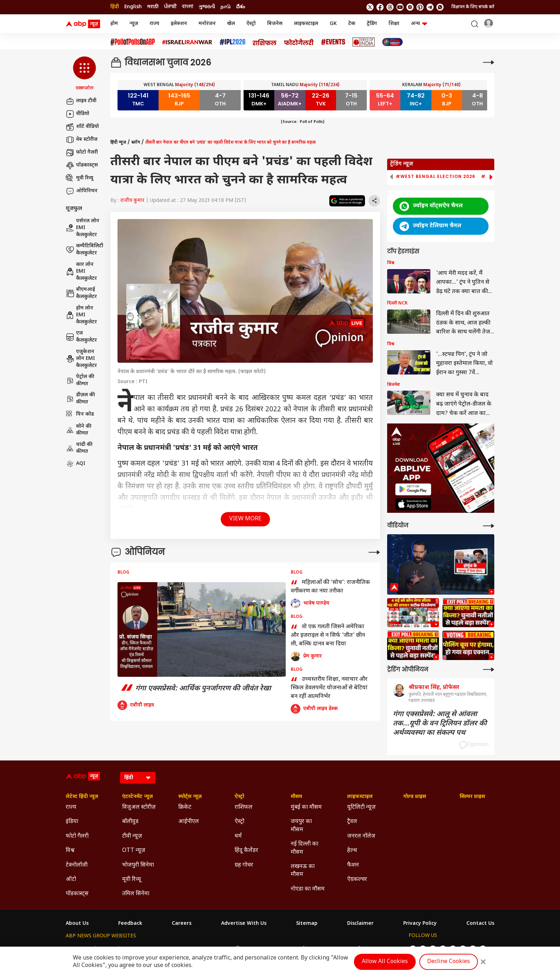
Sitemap (307, 924)
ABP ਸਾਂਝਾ (299, 949)
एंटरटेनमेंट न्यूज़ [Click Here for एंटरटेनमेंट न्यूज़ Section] (137, 797)
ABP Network (82, 949)
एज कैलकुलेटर (81, 337)
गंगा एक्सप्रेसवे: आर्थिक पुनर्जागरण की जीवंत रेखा (194, 689)
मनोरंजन (207, 24)
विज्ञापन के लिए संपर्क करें (473, 7)
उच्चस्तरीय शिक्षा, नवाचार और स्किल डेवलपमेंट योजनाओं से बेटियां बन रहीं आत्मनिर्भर (329, 688)
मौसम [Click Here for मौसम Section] (296, 797)
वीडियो (77, 114)
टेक (352, 24)
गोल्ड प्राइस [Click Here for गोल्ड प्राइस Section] (415, 797)
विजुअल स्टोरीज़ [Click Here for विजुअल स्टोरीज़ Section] (139, 807)
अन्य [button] (419, 24)
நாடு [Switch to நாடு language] (226, 7)
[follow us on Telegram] (430, 7)
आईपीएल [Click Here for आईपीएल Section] (189, 822)
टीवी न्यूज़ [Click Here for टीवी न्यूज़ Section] (132, 836)
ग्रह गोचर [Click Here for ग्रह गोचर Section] (244, 865)
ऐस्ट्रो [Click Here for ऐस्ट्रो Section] (239, 797)
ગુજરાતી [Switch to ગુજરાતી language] (207, 7)
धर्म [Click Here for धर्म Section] (238, 836)
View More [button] (245, 519)
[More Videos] (489, 526)
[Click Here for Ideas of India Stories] (364, 42)
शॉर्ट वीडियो (82, 127)
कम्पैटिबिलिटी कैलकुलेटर (84, 250)
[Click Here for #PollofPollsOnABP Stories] (133, 42)
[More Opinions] (374, 552)
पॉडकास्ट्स (82, 165)
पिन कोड (80, 415)
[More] (489, 62)
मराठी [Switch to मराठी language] (153, 7)
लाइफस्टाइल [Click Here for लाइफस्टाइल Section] (360, 797)
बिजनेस (275, 24)
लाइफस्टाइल (306, 24)
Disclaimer (360, 924)
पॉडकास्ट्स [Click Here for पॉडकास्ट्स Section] (77, 894)
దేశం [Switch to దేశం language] (241, 7)
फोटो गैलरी (82, 153)
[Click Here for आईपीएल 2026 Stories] (232, 42)
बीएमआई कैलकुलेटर (81, 293)
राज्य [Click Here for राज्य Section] (71, 807)
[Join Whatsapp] (440, 7)
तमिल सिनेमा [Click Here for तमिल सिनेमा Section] (136, 894)
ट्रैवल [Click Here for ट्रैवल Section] (352, 822)
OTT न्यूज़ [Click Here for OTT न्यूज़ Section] (134, 851)
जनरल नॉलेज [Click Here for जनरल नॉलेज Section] (361, 836)
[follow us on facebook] (380, 7)
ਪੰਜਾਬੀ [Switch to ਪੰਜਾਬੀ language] (170, 7)
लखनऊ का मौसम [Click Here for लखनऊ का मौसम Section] (303, 871)
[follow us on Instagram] (410, 7)
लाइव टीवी (81, 101)
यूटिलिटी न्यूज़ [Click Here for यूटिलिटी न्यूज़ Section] (361, 807)
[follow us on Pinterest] (420, 7)
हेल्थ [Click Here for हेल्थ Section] (352, 851)
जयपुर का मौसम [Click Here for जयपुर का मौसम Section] (301, 826)
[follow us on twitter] (370, 7)
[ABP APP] (413, 489)
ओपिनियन (82, 191)
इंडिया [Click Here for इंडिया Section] (72, 822)
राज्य (154, 24)
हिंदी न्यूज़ (118, 143)
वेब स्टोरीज (82, 140)
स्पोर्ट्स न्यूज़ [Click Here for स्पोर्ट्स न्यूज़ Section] (190, 797)
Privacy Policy (420, 924)
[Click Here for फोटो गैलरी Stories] (299, 42)
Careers (182, 924)
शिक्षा (394, 24)
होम (114, 24)
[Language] (138, 778)
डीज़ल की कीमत (80, 399)
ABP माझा (201, 949)
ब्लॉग (136, 143)
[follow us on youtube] (400, 7)
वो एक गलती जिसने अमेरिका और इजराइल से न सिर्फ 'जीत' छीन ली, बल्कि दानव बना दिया (328, 635)
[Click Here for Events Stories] (333, 42)
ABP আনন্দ (172, 949)
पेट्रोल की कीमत (80, 380)
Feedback (130, 924)
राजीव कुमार (132, 201)
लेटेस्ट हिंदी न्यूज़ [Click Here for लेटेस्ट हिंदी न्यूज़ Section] (82, 797)
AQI (76, 464)
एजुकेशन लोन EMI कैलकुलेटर (81, 359)
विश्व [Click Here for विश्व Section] (70, 851)
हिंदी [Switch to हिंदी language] (115, 7)
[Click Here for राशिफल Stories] (265, 42)
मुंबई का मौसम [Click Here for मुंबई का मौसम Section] (306, 807)
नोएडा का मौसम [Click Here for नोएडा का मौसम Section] (308, 889)
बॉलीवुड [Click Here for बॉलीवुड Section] (130, 822)
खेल (231, 24)
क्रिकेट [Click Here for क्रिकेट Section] (185, 807)
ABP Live (115, 949)
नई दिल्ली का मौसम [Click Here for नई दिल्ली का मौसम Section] (304, 848)
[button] (84, 74)
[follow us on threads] (390, 7)
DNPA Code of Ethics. (149, 963)
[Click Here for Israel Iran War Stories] (187, 42)
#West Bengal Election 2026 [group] (436, 177)
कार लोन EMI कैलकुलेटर (81, 272)
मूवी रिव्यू (79, 178)
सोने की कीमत (79, 430)
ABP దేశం (356, 949)
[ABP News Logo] (84, 24)
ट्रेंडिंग (372, 24)
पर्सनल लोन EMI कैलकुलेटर (82, 228)
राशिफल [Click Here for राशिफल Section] (244, 807)
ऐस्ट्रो (251, 24)
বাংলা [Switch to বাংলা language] (187, 7)
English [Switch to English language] (133, 7)
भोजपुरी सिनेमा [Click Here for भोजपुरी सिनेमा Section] (138, 865)
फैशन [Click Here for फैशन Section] (353, 865)
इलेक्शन (179, 24)
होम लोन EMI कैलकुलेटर (81, 315)
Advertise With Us (244, 924)
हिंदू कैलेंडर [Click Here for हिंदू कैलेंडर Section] (246, 851)
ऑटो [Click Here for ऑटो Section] (71, 880)
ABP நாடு (327, 949)
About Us (77, 924)
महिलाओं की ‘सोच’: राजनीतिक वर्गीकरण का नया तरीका (330, 587)
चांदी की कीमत (79, 448)
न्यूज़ (134, 24)
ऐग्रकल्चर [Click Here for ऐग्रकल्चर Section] (357, 880)
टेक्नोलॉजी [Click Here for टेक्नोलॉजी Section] (77, 865)
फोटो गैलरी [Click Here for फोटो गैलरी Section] (77, 836)
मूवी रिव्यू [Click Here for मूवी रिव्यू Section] (131, 880)
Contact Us (480, 924)
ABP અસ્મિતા (234, 949)
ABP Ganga (268, 949)
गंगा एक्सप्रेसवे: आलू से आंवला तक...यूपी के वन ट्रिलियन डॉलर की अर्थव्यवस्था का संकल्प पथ (440, 724)
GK (333, 24)
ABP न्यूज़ (142, 949)
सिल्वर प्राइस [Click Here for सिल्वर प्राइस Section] (472, 797)
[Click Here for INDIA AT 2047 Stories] (392, 42)
